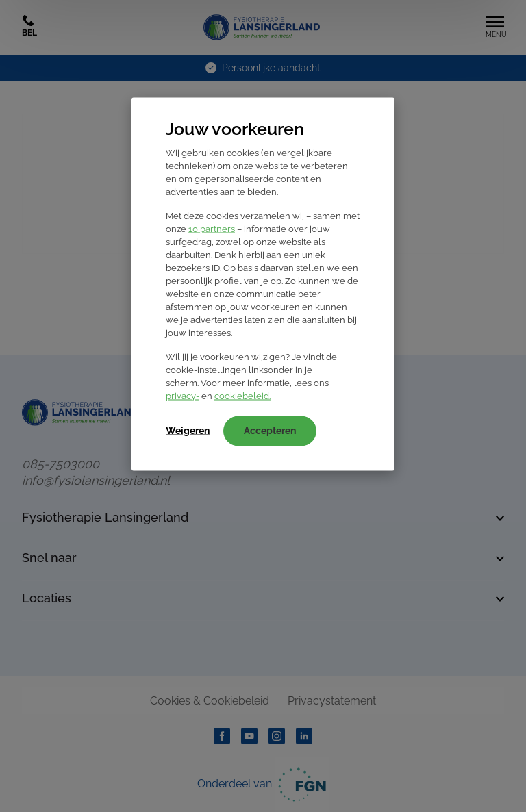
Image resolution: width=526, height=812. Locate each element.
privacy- (183, 396)
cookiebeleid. (242, 396)
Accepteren (270, 431)
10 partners (212, 229)
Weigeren (188, 431)
